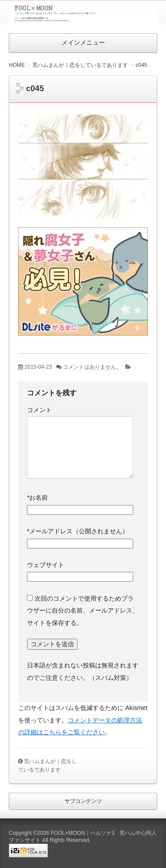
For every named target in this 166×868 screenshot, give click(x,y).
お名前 (37, 498)
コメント (39, 410)
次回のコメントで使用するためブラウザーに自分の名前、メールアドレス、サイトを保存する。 (83, 611)
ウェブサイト (46, 565)
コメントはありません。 (92, 367)
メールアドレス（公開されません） (78, 531)
